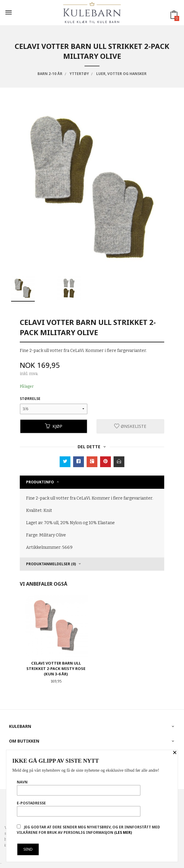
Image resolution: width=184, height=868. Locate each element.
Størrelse (30, 399)
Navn (79, 788)
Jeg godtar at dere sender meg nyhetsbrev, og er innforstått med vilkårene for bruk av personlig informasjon (88, 830)
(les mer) (123, 832)
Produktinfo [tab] (40, 482)
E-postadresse (79, 809)
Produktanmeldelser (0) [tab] (51, 564)
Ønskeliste (130, 426)
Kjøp (54, 426)
